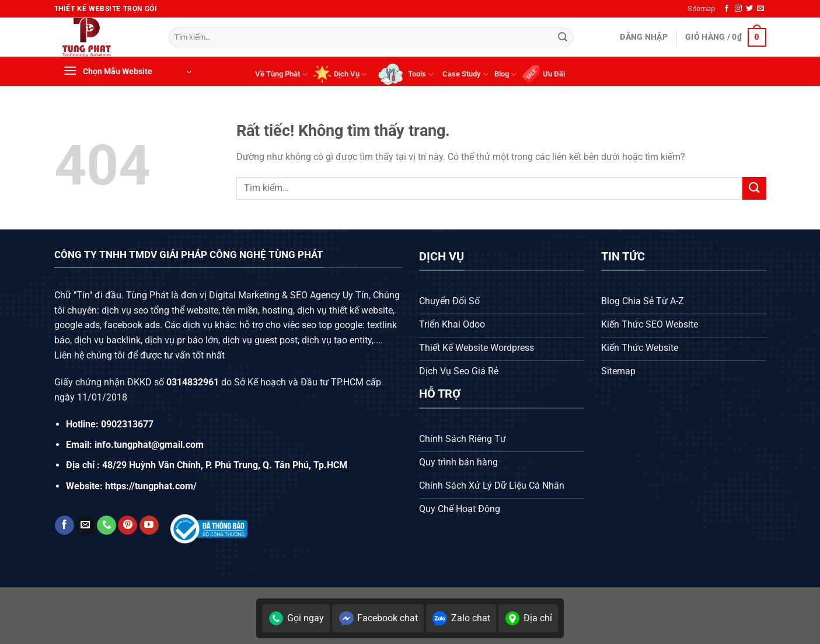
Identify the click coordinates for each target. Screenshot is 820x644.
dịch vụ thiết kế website (345, 310)
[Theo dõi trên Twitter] (749, 9)
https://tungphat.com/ (151, 486)
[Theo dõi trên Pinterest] (128, 525)
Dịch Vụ (340, 74)
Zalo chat (461, 618)
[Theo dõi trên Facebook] (727, 9)
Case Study (465, 74)
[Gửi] (563, 37)
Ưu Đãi (544, 74)
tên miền (239, 310)
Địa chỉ (528, 618)
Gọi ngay (296, 618)
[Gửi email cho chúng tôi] (760, 9)
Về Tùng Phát (281, 74)
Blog (505, 74)
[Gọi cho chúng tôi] (107, 525)
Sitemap (701, 8)
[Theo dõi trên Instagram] (738, 9)
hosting (278, 310)
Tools (405, 74)
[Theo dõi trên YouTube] (149, 525)
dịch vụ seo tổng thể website (160, 310)
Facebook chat (378, 618)
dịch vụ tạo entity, (338, 340)
